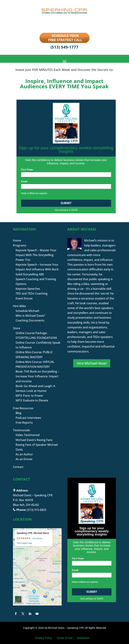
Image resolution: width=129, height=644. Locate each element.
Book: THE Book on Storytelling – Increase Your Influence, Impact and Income (37, 376)
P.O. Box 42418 (23, 500)
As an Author (24, 454)
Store (17, 328)
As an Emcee (24, 459)
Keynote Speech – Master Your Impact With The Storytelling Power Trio (36, 255)
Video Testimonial (28, 435)
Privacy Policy (44, 638)
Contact (18, 467)
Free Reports (24, 423)
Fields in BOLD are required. (34, 193)
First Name (27, 170)
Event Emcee (24, 298)
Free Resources (23, 408)
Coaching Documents (30, 320)
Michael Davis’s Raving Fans (34, 440)
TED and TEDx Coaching (32, 293)
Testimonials (21, 430)
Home (17, 240)
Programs (20, 245)
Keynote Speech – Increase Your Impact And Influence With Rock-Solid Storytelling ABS (37, 269)
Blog (19, 413)
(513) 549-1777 (64, 47)
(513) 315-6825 (37, 510)
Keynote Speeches (28, 289)
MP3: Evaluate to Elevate (32, 400)
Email (24, 181)
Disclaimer (83, 638)
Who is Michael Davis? (30, 316)
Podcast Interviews (28, 418)
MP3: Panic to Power (29, 396)
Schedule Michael (27, 311)
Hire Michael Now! (92, 363)
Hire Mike (19, 306)
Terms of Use (65, 638)
